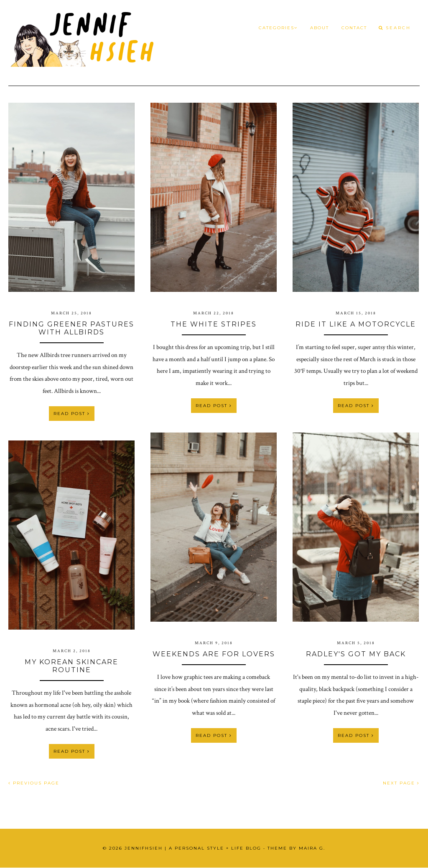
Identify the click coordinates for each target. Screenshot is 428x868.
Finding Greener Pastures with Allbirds (71, 328)
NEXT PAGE (401, 783)
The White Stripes (214, 324)
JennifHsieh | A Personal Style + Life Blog (193, 848)
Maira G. (312, 848)
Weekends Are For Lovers (214, 654)
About (320, 28)
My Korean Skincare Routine (71, 666)
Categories (278, 28)
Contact (354, 28)
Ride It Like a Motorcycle (356, 324)
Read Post (72, 414)
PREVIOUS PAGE (34, 783)
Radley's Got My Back (356, 654)
